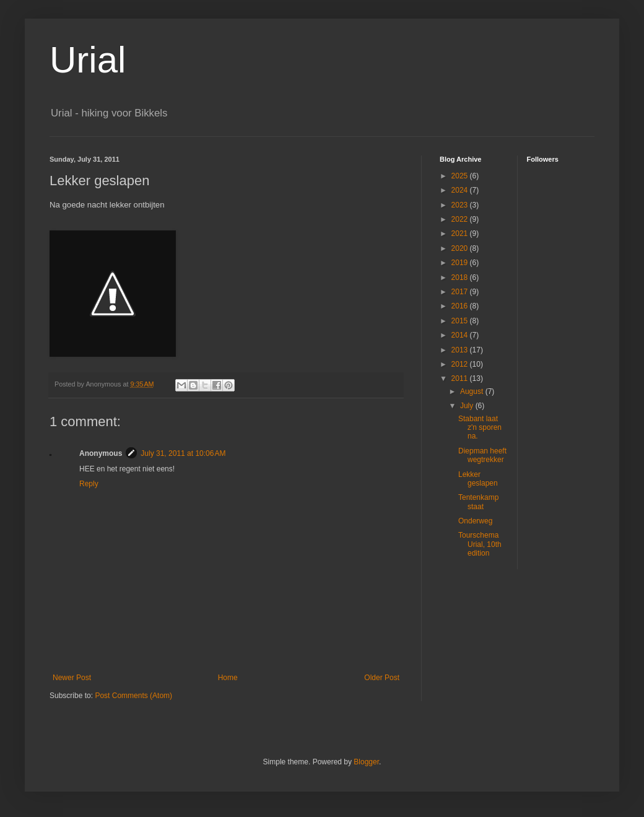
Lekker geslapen (478, 479)
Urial (88, 60)
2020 (461, 248)
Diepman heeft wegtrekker (482, 455)
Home (228, 678)
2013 (461, 350)
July (468, 406)
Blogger (366, 762)
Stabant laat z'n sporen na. (480, 428)
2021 (461, 234)
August (473, 391)
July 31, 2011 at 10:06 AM (183, 453)
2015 (461, 321)
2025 (461, 176)
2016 (461, 306)
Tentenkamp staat (478, 502)
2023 (461, 205)
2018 (461, 277)
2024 (461, 190)
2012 (461, 364)
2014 (461, 335)
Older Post (382, 678)
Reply (89, 484)
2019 (461, 263)
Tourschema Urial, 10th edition (480, 544)
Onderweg (475, 521)
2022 (461, 219)
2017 (461, 292)
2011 (461, 378)
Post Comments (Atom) (133, 696)
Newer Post (72, 678)
